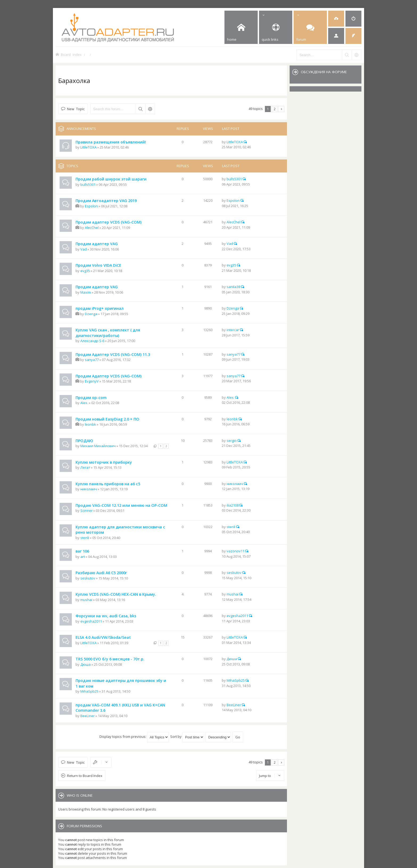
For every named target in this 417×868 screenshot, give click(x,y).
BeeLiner (87, 716)
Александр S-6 (92, 341)
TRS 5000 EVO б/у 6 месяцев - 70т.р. (110, 659)
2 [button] (275, 109)
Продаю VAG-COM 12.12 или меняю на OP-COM (121, 505)
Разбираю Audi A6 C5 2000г (101, 573)
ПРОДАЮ (84, 441)
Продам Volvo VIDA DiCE (98, 265)
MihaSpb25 (89, 691)
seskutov (88, 578)
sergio (232, 441)
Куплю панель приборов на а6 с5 (108, 484)
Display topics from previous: (134, 737)
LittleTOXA (88, 147)
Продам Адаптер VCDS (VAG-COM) (109, 376)
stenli (85, 538)
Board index (71, 54)
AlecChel (92, 228)
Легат (85, 467)
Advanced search (150, 109)
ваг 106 (82, 551)
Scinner (86, 511)
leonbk (90, 424)
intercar (233, 330)
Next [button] (281, 109)
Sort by (187, 737)
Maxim (86, 292)
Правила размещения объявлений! (111, 142)
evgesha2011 (91, 621)
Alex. (84, 403)
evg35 (85, 271)
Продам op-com (91, 398)
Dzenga (91, 314)
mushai (86, 600)
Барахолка (74, 81)
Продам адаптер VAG (97, 244)
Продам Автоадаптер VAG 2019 (106, 201)
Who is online (80, 795)
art (83, 557)
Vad (84, 249)
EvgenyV (92, 381)
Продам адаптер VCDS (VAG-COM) (109, 222)
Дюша (86, 664)
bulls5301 (88, 184)
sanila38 (233, 287)
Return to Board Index (85, 776)
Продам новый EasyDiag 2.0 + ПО (107, 419)
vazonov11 (235, 551)
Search (140, 109)
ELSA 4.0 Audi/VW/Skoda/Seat (103, 637)
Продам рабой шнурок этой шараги (111, 179)
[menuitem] (336, 19)
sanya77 (92, 360)
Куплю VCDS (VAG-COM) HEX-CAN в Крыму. (116, 594)
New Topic (76, 109)
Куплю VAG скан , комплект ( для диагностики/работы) (108, 333)
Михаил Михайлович (98, 446)
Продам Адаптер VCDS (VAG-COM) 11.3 (113, 354)
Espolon (91, 206)
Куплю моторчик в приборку (104, 462)
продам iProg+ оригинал (100, 308)
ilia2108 (233, 505)
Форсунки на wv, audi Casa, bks (106, 616)
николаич (89, 489)
